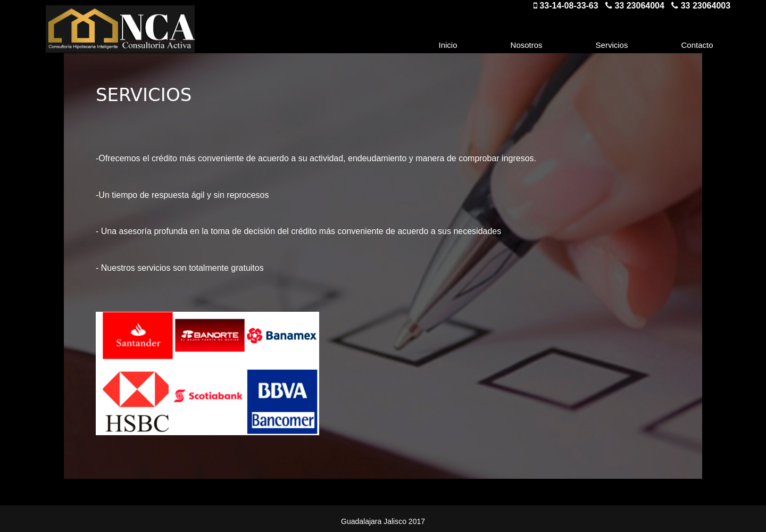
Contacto (697, 45)
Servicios (612, 45)
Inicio (448, 45)
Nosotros (527, 45)
